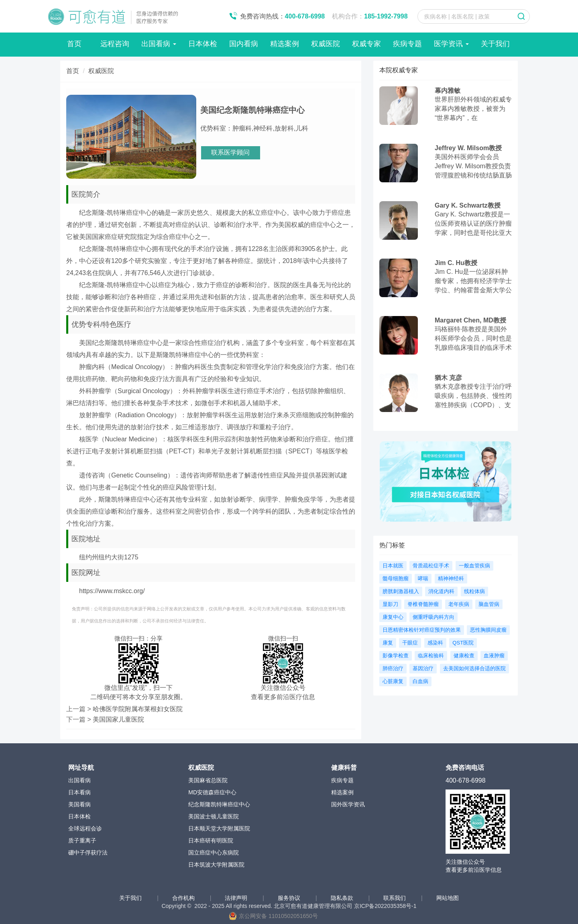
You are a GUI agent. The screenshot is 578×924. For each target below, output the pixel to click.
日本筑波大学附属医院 (216, 865)
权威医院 (326, 44)
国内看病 (244, 44)
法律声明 (237, 898)
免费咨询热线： (283, 16)
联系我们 (395, 898)
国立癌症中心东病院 (214, 853)
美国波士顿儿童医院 (214, 816)
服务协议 (290, 898)
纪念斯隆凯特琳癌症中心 (219, 804)
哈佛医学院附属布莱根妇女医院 (138, 709)
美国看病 (79, 804)
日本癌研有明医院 (211, 840)
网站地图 (448, 898)
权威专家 (366, 44)
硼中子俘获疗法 (88, 853)
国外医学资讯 (348, 804)
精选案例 (285, 44)
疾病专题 (407, 44)
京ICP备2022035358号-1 (385, 906)
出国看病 (159, 44)
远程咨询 (115, 44)
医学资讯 (451, 44)
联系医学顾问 (230, 152)
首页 (74, 44)
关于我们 (495, 44)
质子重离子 (82, 840)
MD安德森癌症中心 (212, 792)
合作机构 (184, 898)
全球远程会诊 (85, 828)
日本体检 (203, 44)
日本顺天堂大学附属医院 (219, 828)
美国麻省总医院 (208, 780)
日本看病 (79, 792)
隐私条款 (343, 898)
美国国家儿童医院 (118, 719)
